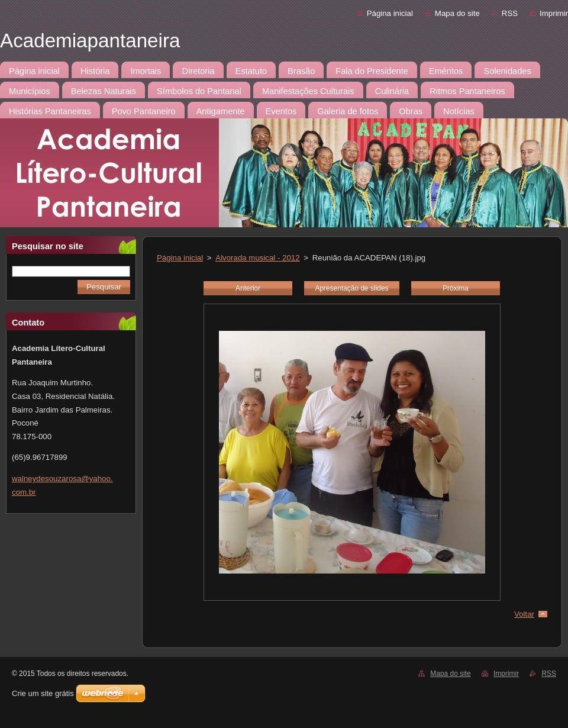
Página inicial (390, 13)
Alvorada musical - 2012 (257, 258)
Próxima (456, 288)
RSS (510, 13)
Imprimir (554, 13)
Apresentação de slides (351, 288)
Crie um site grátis (43, 693)
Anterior (248, 288)
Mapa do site (457, 13)
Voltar (524, 614)
